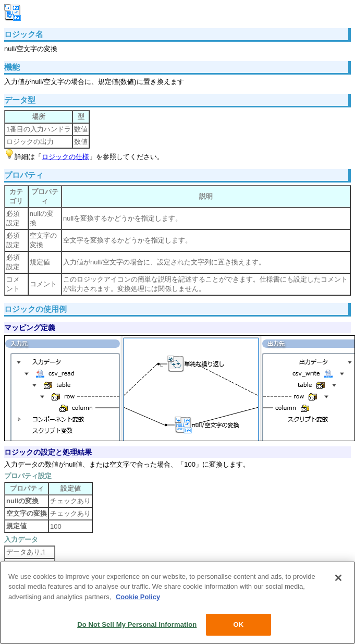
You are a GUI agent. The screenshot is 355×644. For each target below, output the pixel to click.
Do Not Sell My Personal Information (137, 624)
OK (238, 624)
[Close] (338, 578)
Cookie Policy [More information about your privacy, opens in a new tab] (138, 597)
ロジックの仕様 (65, 157)
